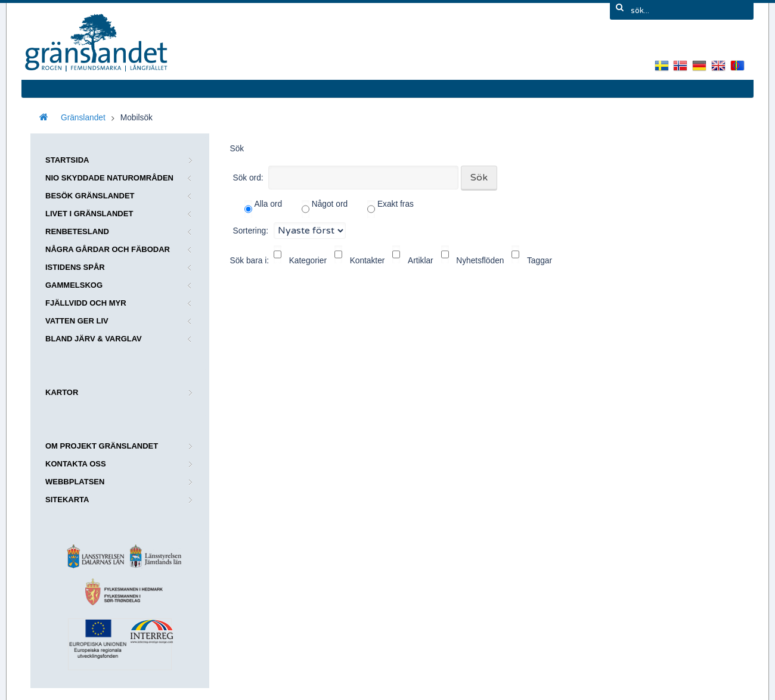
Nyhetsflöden (480, 261)
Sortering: (251, 230)
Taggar (540, 261)
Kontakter (368, 261)
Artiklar (421, 261)
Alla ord (263, 209)
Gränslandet (83, 118)
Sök (479, 178)
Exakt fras (390, 209)
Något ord (325, 209)
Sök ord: (248, 178)
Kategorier (308, 261)
